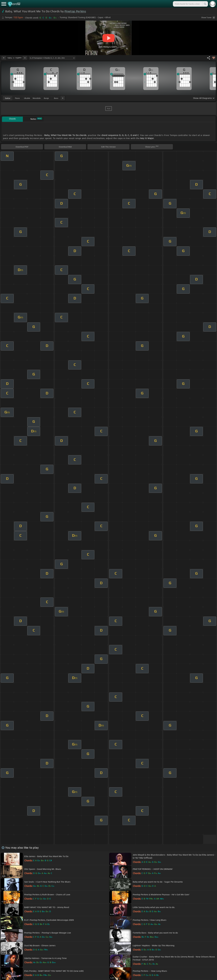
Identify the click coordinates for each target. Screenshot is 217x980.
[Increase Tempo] (25, 58)
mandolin (37, 98)
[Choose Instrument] (63, 98)
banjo (46, 98)
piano (17, 98)
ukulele (27, 98)
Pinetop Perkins (75, 11)
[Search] (205, 4)
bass (56, 98)
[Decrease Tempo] (4, 58)
